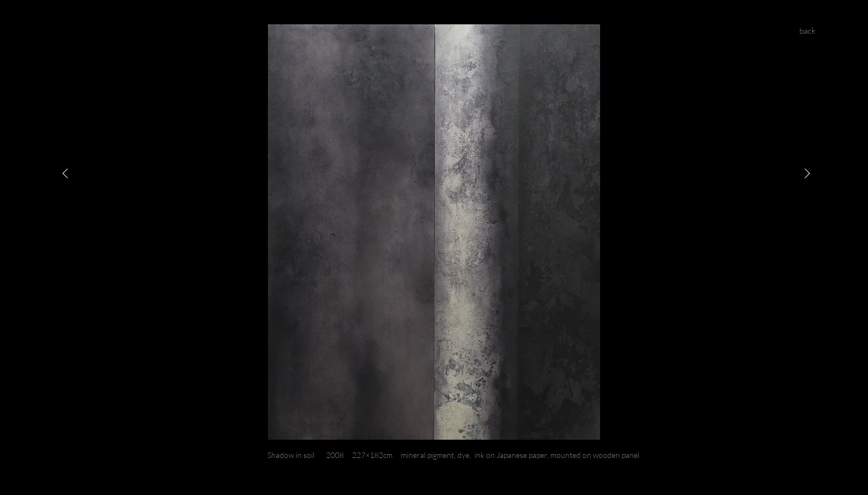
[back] (807, 30)
